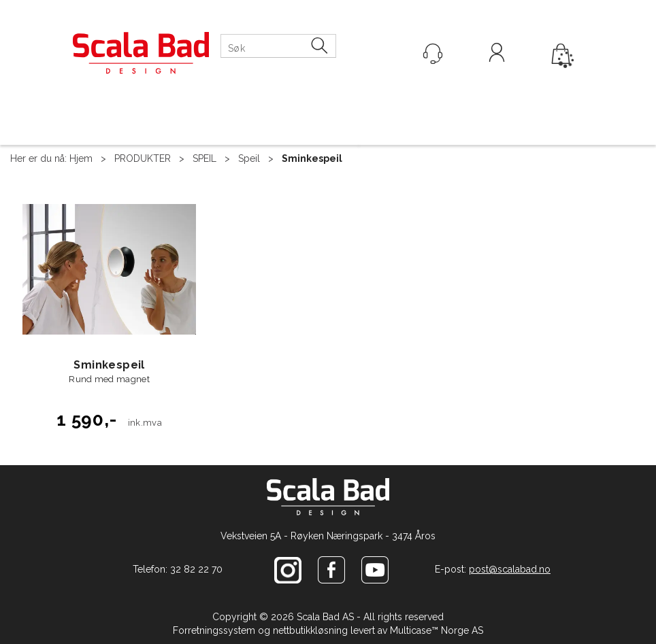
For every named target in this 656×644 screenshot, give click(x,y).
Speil (249, 158)
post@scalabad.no (510, 569)
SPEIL (204, 158)
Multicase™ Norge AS (437, 630)
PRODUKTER (143, 158)
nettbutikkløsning (310, 630)
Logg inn (497, 54)
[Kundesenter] (433, 54)
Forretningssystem (214, 630)
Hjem (81, 158)
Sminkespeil (312, 158)
